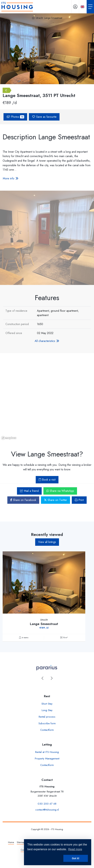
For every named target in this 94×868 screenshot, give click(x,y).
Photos (15, 117)
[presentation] (43, 678)
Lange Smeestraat (53, 18)
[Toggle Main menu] (90, 7)
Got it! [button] (76, 858)
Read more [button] (75, 849)
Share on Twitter (55, 500)
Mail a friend (29, 491)
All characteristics (47, 341)
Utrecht (39, 18)
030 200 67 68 (47, 804)
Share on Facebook (23, 500)
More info (11, 178)
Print (79, 500)
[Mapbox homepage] (9, 438)
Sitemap (21, 842)
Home (11, 842)
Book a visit (47, 480)
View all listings (47, 542)
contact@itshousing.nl (47, 810)
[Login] (75, 7)
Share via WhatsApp (60, 491)
